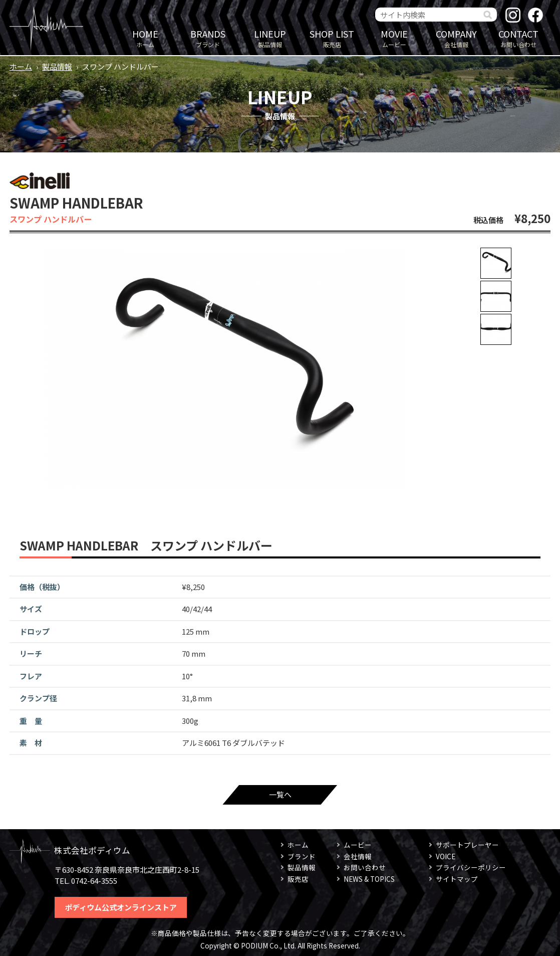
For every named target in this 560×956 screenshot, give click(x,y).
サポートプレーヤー (467, 845)
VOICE (446, 856)
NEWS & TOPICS (369, 879)
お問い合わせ (518, 38)
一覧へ (280, 794)
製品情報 (270, 38)
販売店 (332, 38)
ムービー (394, 38)
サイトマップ (457, 879)
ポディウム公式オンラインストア (121, 907)
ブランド (208, 38)
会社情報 (456, 38)
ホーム (145, 38)
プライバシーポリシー (471, 867)
